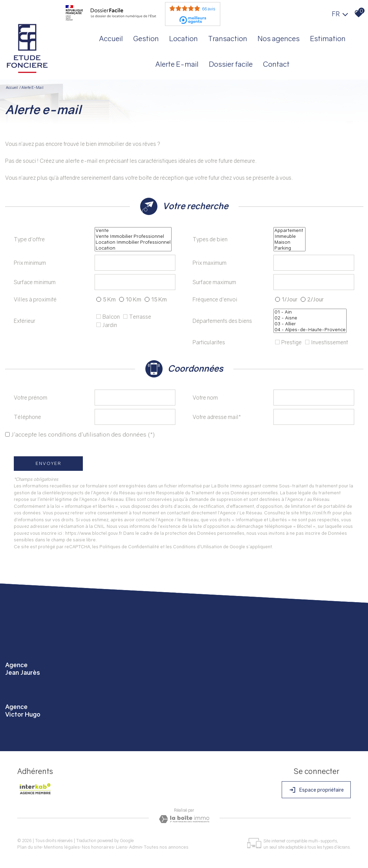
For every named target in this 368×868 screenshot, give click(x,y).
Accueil (111, 38)
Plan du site (30, 847)
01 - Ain (310, 312)
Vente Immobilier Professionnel (133, 236)
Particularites (209, 342)
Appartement (289, 230)
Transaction (228, 38)
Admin (135, 847)
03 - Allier (310, 324)
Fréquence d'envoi (215, 299)
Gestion (146, 38)
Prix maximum (210, 263)
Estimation (328, 38)
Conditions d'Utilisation (197, 547)
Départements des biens (222, 321)
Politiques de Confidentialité (129, 547)
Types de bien (210, 239)
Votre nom (205, 398)
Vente (133, 230)
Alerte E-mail (177, 64)
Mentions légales (62, 847)
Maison (289, 242)
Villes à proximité (35, 299)
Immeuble (289, 236)
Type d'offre (29, 239)
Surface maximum (214, 282)
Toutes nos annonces (166, 847)
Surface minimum (35, 282)
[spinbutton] (135, 263)
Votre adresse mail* (217, 417)
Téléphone (27, 417)
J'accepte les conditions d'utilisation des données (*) (83, 434)
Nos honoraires (98, 847)
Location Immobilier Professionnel (133, 242)
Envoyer (49, 463)
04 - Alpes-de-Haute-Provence (310, 330)
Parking (289, 248)
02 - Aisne (310, 318)
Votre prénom (31, 398)
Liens (122, 847)
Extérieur (25, 321)
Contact (276, 64)
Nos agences (279, 38)
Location (183, 38)
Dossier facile (231, 64)
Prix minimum (30, 263)
